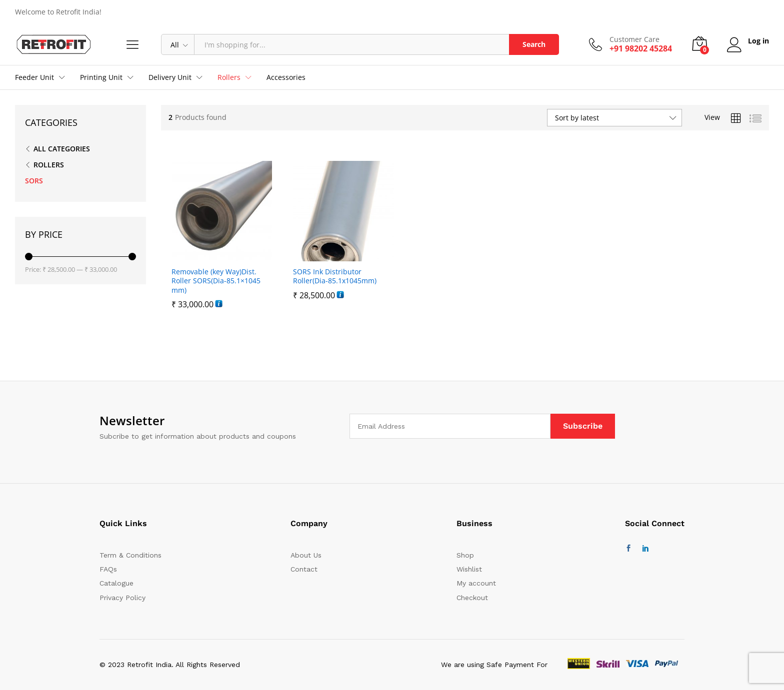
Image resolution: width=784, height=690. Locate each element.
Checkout (472, 598)
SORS (34, 181)
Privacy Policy (122, 598)
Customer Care (634, 40)
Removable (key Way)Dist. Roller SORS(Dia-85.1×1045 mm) (216, 281)
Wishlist (469, 569)
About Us (306, 555)
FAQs (108, 569)
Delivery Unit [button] (170, 77)
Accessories (286, 77)
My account (476, 583)
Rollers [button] (229, 77)
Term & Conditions (130, 555)
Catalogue (116, 583)
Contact (304, 569)
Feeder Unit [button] (34, 77)
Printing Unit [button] (101, 77)
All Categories (62, 149)
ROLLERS (49, 165)
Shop (465, 555)
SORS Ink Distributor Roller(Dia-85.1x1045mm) (335, 276)
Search (534, 44)
